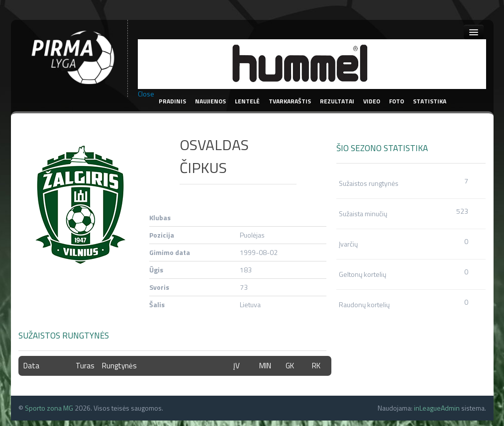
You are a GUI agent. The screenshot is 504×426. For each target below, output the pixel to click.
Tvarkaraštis (290, 101)
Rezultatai (337, 101)
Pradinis (172, 101)
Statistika (430, 101)
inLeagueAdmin (437, 408)
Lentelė (247, 101)
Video (372, 101)
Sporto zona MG (49, 408)
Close (146, 94)
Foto (397, 101)
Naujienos (210, 101)
